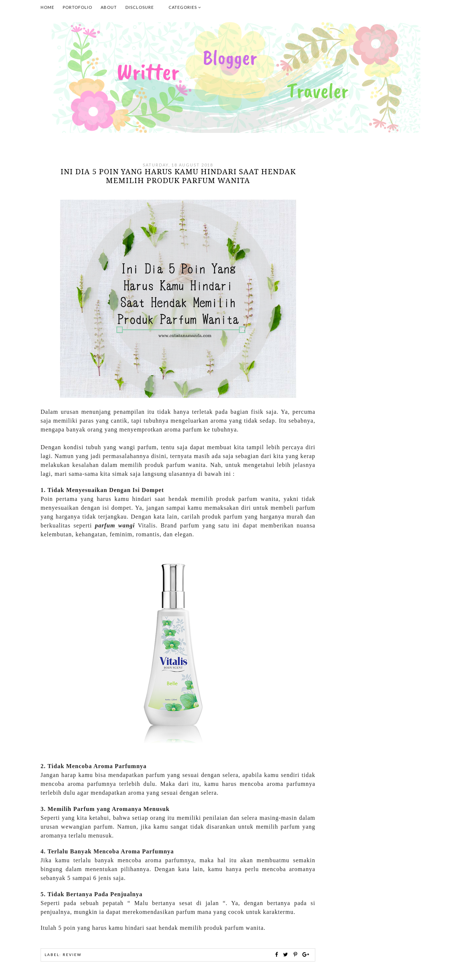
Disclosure (140, 7)
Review (72, 955)
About (109, 7)
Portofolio (77, 7)
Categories (185, 7)
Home (47, 7)
